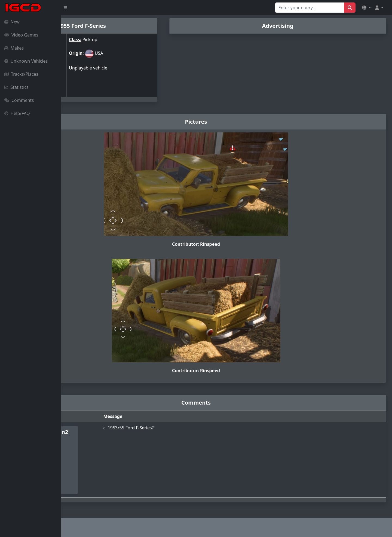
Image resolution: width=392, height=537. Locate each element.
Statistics (16, 87)
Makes (14, 48)
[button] (366, 8)
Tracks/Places (21, 74)
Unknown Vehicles (26, 61)
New (12, 22)
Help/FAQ (17, 113)
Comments (19, 100)
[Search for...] (310, 8)
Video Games (21, 35)
